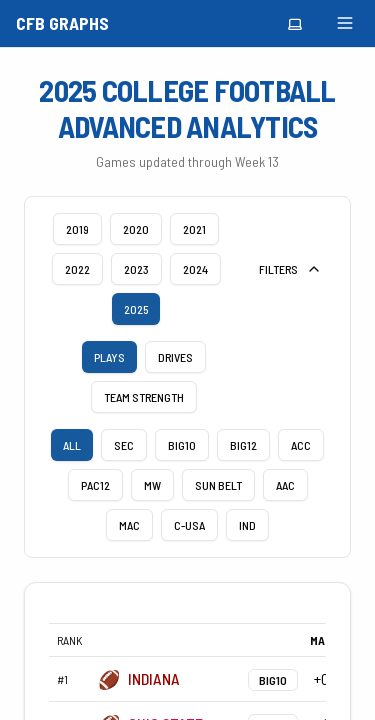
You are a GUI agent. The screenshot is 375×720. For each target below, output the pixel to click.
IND (247, 525)
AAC (285, 485)
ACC (301, 445)
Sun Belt (218, 485)
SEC (124, 445)
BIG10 (182, 445)
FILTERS (290, 269)
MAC (129, 525)
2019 (77, 229)
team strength (144, 397)
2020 (136, 229)
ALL (72, 445)
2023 (136, 269)
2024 (195, 269)
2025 (136, 309)
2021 (194, 229)
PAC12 (95, 485)
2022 (77, 269)
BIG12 (243, 445)
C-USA (189, 525)
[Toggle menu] (345, 23)
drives (175, 357)
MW (152, 485)
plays (109, 357)
